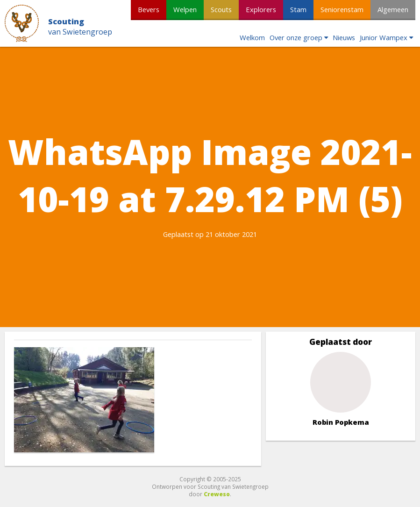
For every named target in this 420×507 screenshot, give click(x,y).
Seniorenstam (342, 9)
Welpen (185, 9)
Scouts (221, 9)
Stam (298, 9)
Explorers (261, 9)
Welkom (252, 37)
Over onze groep (296, 37)
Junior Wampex (384, 37)
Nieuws (344, 37)
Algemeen (393, 9)
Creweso (217, 494)
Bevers (149, 9)
